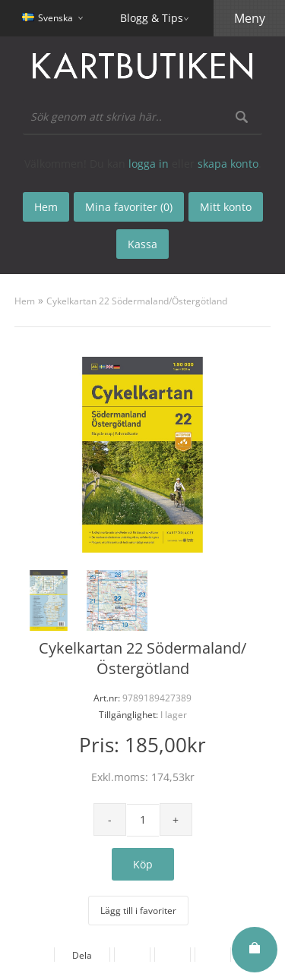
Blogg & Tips (152, 18)
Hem (25, 301)
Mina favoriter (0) (129, 207)
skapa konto (228, 164)
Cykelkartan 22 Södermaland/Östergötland (137, 301)
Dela (82, 955)
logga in (149, 164)
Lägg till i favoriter (138, 911)
